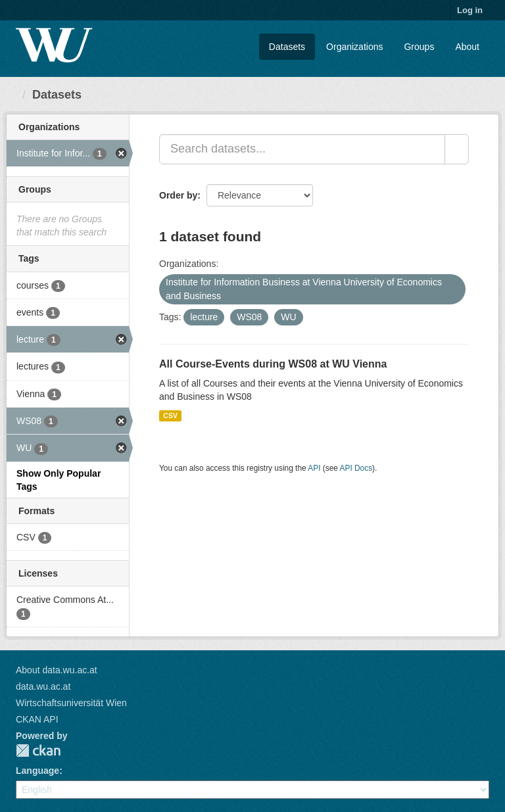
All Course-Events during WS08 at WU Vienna (273, 364)
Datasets (287, 47)
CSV (170, 416)
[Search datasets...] (302, 149)
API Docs (356, 468)
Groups (419, 47)
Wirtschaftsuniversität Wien (71, 703)
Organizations (354, 47)
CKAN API (37, 719)
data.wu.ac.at (43, 686)
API (314, 468)
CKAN (38, 751)
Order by (178, 195)
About (467, 47)
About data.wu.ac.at (57, 670)
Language (37, 771)
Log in (470, 10)
